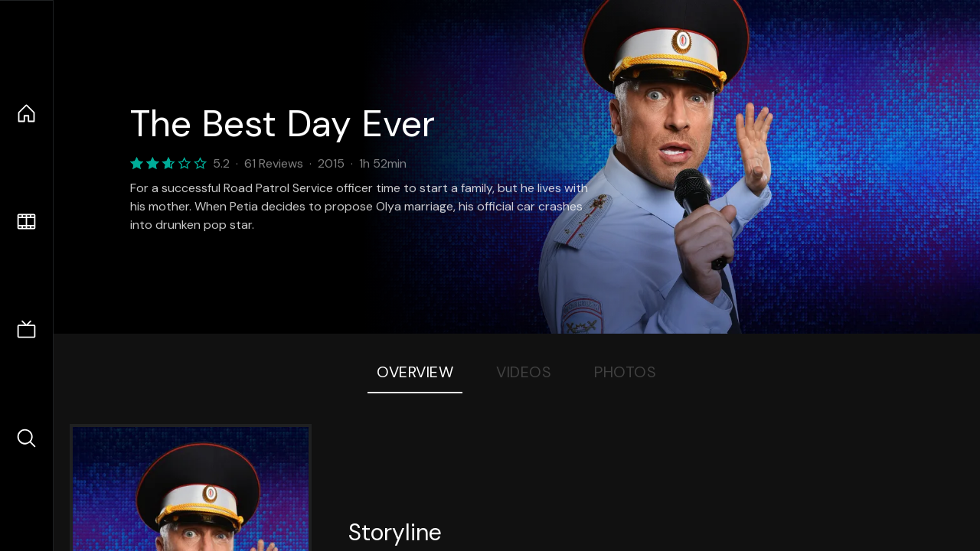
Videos (524, 372)
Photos (625, 372)
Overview (415, 372)
